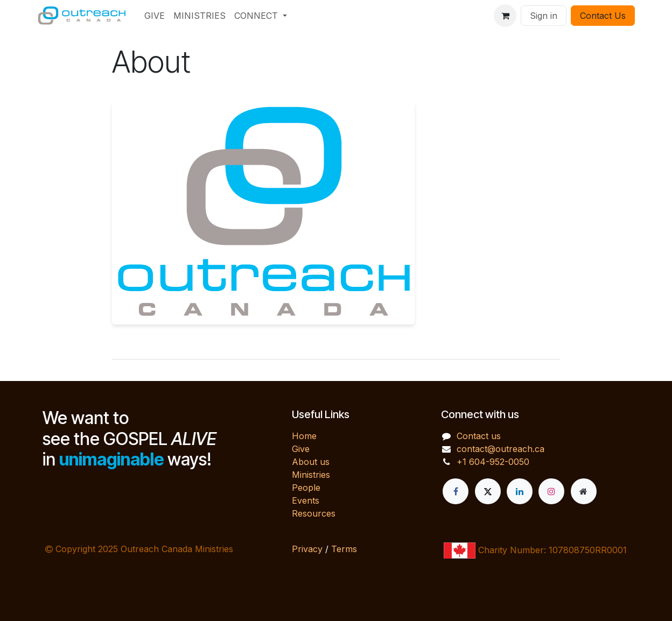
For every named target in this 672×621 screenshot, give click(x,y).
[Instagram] (551, 491)
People (306, 488)
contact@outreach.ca (500, 449)
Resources (314, 513)
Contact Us (603, 16)
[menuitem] (155, 16)
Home (304, 436)
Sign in (544, 16)
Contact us (479, 436)
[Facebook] (456, 491)
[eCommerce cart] (505, 16)
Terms (344, 549)
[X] (488, 491)
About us (311, 462)
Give (301, 449)
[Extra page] (584, 491)
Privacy (307, 549)
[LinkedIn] (520, 491)
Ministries (311, 475)
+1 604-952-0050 (493, 462)
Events (306, 500)
